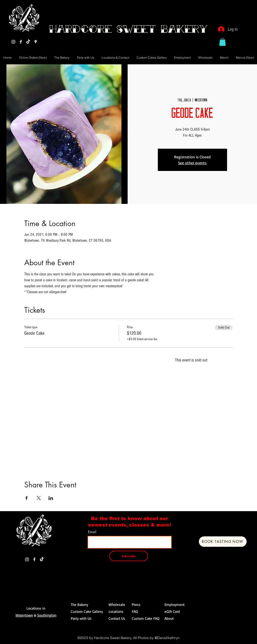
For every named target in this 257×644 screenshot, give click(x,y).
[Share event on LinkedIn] (51, 498)
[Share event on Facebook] (27, 498)
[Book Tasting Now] (223, 542)
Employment (175, 605)
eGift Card (172, 611)
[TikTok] (28, 42)
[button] (222, 42)
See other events (192, 163)
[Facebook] (21, 42)
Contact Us (117, 618)
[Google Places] (36, 42)
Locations (116, 611)
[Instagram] (13, 42)
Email (92, 532)
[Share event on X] (39, 498)
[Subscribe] (129, 556)
